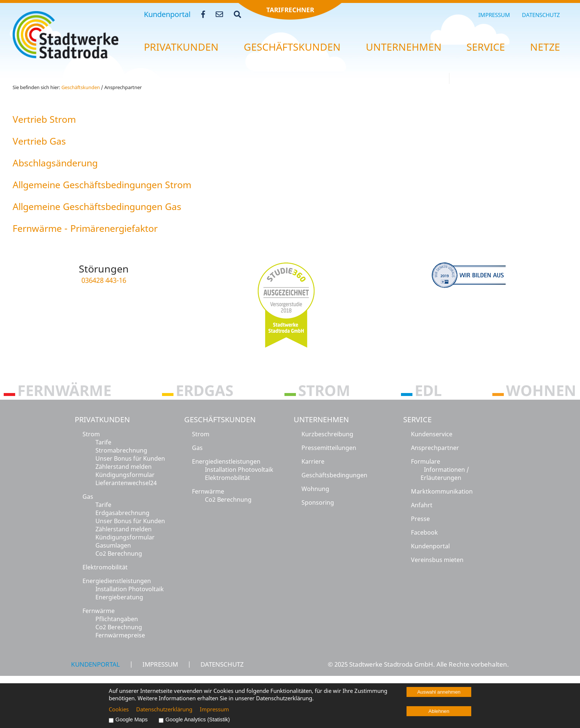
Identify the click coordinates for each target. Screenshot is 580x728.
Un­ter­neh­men (404, 47)
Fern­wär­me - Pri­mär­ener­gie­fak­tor (85, 228)
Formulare (426, 461)
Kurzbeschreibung (327, 434)
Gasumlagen (113, 545)
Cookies (119, 709)
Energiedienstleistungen (117, 581)
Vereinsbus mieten (437, 560)
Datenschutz (541, 15)
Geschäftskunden (220, 419)
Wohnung (315, 489)
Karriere (313, 461)
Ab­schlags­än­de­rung (55, 163)
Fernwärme (99, 611)
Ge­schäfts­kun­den (292, 47)
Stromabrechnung (121, 450)
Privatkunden (102, 419)
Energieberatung (119, 597)
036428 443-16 (104, 280)
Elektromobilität (105, 567)
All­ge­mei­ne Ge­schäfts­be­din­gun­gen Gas (97, 206)
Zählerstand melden (124, 467)
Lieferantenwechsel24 (126, 483)
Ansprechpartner (435, 448)
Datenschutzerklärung (164, 709)
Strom (91, 434)
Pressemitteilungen (329, 448)
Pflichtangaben (117, 619)
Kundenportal (167, 14)
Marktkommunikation (442, 491)
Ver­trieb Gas (39, 141)
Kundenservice (432, 434)
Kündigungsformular (125, 475)
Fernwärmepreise (120, 635)
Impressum (494, 15)
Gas (88, 497)
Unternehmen (321, 419)
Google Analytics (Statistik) (198, 719)
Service (417, 419)
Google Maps (131, 719)
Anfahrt (422, 505)
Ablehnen (439, 711)
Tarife (103, 442)
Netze (545, 47)
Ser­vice (486, 47)
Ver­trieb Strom (44, 119)
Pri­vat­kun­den (181, 47)
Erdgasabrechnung (122, 513)
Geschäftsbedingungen (334, 475)
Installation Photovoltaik (130, 589)
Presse (420, 519)
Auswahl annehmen (439, 692)
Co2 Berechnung (119, 553)
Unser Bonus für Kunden (130, 458)
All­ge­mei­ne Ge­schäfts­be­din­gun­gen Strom (102, 184)
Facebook (424, 532)
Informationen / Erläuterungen (445, 474)
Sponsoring (318, 502)
